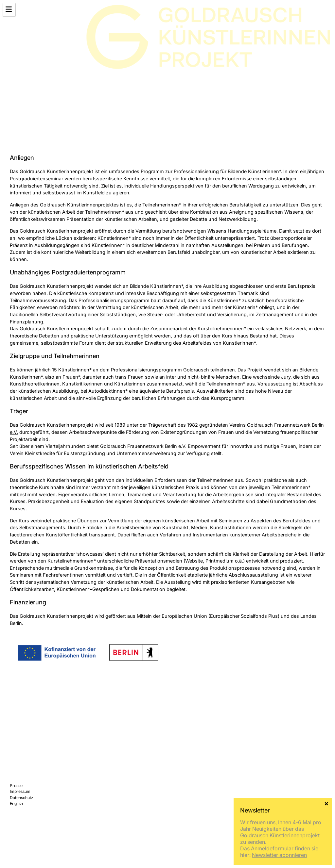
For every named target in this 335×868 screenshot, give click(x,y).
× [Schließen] (326, 803)
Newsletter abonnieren (279, 855)
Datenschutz (22, 798)
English (16, 803)
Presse (16, 786)
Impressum (20, 791)
